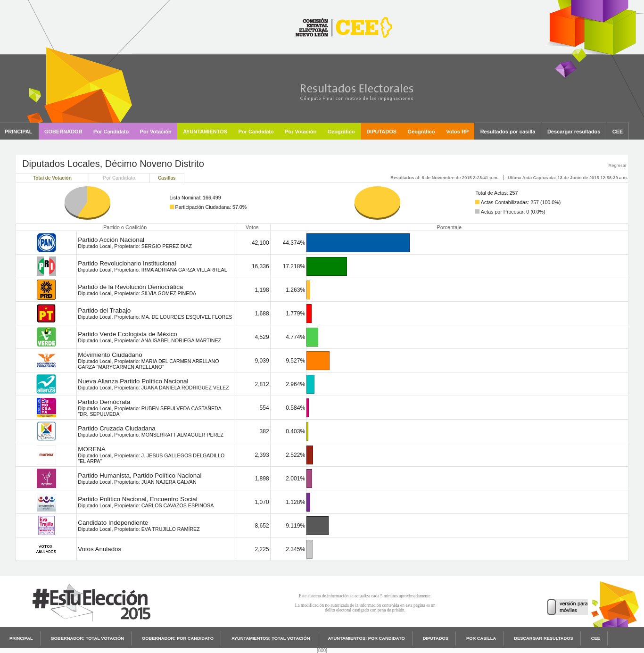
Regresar (617, 165)
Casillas (167, 178)
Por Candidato (119, 178)
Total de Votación (52, 178)
